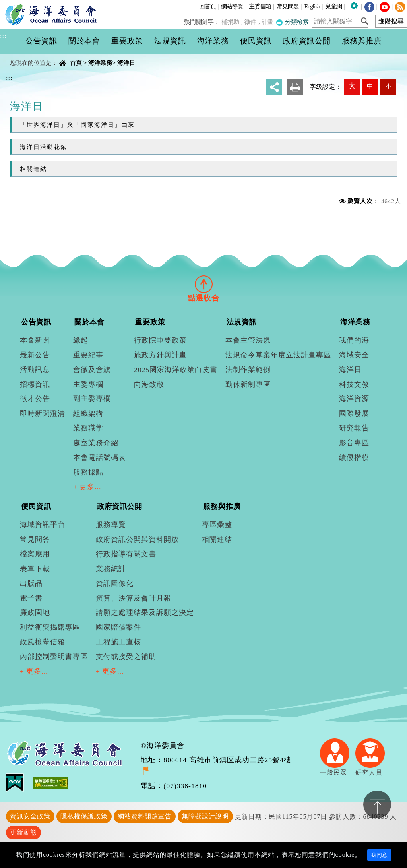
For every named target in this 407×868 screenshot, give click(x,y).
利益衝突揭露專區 (50, 627)
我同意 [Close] (379, 855)
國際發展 (354, 413)
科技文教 (354, 384)
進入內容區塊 (20, 5)
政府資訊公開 (120, 506)
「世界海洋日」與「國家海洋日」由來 (77, 125)
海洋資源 (354, 399)
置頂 (377, 804)
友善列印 (295, 87)
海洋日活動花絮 (44, 147)
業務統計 (111, 569)
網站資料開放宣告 (145, 816)
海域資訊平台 (43, 525)
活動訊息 (35, 370)
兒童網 (333, 6)
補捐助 (233, 22)
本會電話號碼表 (100, 457)
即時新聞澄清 (43, 413)
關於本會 (89, 322)
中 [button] (370, 86)
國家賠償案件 (118, 627)
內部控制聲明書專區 (54, 657)
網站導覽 (232, 6)
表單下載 (35, 569)
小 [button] (388, 86)
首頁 (76, 63)
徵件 (252, 22)
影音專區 (354, 443)
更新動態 (23, 832)
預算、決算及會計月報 (134, 598)
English (312, 6)
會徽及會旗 (92, 370)
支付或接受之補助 (126, 657)
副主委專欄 (92, 399)
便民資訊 (36, 506)
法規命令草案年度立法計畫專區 (278, 355)
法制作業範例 (248, 370)
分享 (274, 87)
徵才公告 (35, 399)
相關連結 (33, 169)
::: (195, 6)
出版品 (31, 583)
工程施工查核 (118, 642)
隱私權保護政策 (84, 816)
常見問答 (35, 539)
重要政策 (150, 322)
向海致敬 (149, 384)
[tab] (203, 284)
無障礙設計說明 (205, 816)
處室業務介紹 (96, 443)
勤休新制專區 (248, 384)
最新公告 (35, 355)
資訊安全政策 (30, 816)
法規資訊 (242, 322)
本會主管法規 (248, 340)
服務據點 (88, 472)
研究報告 (354, 428)
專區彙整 (217, 525)
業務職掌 (88, 428)
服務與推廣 (222, 506)
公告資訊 (36, 322)
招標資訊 (35, 384)
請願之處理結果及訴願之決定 (145, 612)
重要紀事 (88, 355)
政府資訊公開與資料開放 (137, 539)
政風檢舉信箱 (43, 642)
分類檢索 (293, 22)
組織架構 (88, 413)
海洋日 (126, 63)
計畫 (269, 22)
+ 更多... (87, 487)
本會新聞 (35, 340)
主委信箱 (260, 6)
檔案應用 (35, 554)
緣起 (81, 340)
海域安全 (354, 355)
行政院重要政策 (160, 340)
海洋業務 (100, 63)
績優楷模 (354, 457)
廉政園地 (35, 612)
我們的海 (354, 340)
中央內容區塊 (26, 56)
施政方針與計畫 (160, 355)
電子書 (31, 598)
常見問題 (288, 6)
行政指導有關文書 (126, 554)
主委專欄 (88, 384)
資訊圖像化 (115, 583)
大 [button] (352, 86)
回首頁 (207, 6)
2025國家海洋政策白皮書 (176, 370)
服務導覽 (111, 525)
